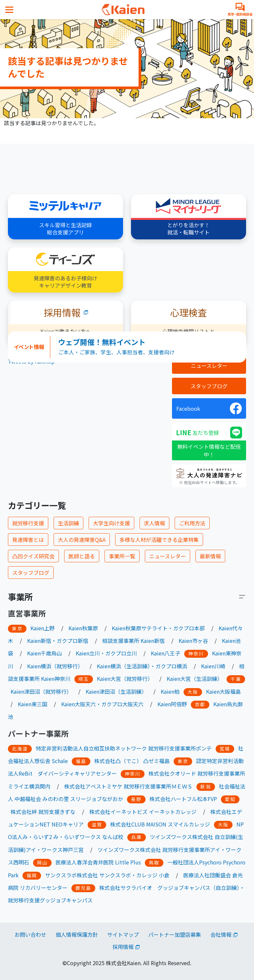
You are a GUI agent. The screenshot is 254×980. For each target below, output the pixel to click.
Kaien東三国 (33, 704)
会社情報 (221, 934)
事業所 (20, 597)
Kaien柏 (170, 691)
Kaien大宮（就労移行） (125, 679)
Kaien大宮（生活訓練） (195, 679)
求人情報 (154, 523)
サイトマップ (123, 934)
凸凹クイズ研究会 (33, 556)
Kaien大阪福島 (223, 691)
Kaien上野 (42, 628)
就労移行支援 (28, 523)
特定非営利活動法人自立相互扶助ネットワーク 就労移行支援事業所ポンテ (124, 748)
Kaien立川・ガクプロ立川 (106, 653)
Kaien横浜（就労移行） (55, 666)
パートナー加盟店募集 (175, 934)
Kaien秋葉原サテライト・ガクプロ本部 (158, 628)
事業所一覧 (122, 556)
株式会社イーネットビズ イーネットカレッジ (143, 812)
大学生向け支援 (111, 523)
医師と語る (82, 556)
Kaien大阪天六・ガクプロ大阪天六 (102, 704)
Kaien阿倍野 (172, 704)
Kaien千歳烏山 (44, 653)
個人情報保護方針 (77, 934)
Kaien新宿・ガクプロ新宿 (58, 641)
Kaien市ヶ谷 (193, 641)
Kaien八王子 (166, 653)
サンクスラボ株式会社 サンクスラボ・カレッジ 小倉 (107, 875)
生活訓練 (68, 523)
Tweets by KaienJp (31, 361)
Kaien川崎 (213, 666)
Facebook (188, 408)
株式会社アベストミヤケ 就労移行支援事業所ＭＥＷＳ (128, 786)
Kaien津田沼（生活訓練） (116, 691)
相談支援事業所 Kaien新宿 (133, 641)
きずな (67, 812)
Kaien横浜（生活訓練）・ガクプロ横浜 (142, 666)
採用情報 (123, 947)
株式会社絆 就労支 (32, 812)
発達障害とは (28, 540)
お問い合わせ (30, 934)
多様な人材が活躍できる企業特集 (159, 540)
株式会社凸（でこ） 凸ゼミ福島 (132, 761)
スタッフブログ (209, 386)
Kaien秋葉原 (83, 628)
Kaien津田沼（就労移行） (41, 691)
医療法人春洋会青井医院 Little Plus (98, 862)
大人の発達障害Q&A (82, 540)
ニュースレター (209, 366)
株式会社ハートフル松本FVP (183, 799)
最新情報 (210, 556)
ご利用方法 (192, 523)
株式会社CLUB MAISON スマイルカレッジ (160, 824)
